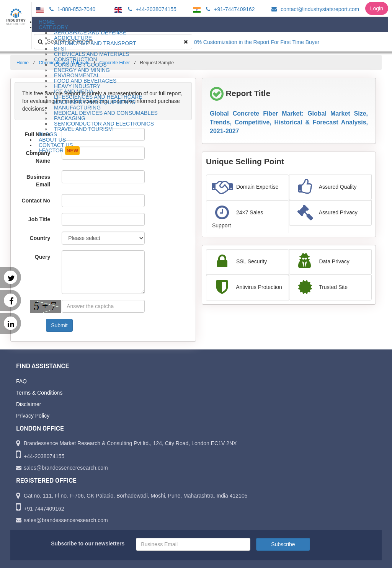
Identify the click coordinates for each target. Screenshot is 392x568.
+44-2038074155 (151, 9)
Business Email (38, 181)
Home (23, 63)
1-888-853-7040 (71, 9)
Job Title (39, 219)
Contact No (36, 201)
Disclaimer (29, 404)
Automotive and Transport (95, 43)
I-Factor (59, 151)
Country (40, 238)
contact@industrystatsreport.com (314, 9)
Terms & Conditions (39, 393)
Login (377, 8)
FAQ (21, 381)
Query (42, 257)
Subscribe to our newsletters (88, 544)
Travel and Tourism (83, 129)
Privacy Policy (33, 416)
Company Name (38, 157)
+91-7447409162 (229, 9)
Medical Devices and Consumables (106, 113)
